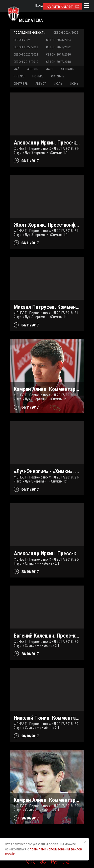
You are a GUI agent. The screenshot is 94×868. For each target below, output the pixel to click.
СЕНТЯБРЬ (21, 84)
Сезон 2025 (22, 40)
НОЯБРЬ (38, 76)
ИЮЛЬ (58, 84)
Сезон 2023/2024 (59, 40)
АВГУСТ (41, 84)
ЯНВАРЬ (19, 76)
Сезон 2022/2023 (26, 47)
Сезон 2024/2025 (66, 33)
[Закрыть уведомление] (85, 842)
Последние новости (30, 33)
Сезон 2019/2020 (59, 55)
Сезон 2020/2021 (26, 55)
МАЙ (17, 69)
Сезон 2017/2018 (59, 62)
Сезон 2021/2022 (59, 47)
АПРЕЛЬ (33, 69)
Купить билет (63, 6)
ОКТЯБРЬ (58, 76)
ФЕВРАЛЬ (67, 69)
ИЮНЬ (74, 84)
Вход (39, 6)
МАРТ (49, 69)
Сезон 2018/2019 (26, 62)
